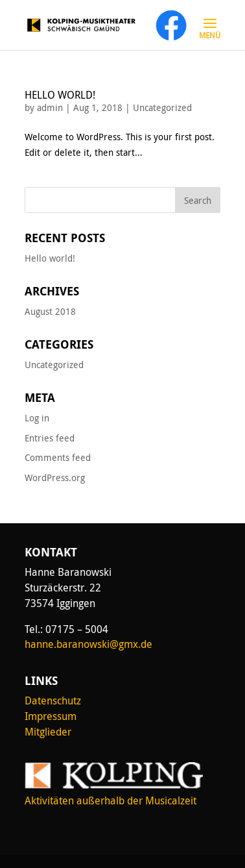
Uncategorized (162, 107)
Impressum (51, 716)
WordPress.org (55, 477)
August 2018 (50, 311)
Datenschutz (53, 701)
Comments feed (58, 457)
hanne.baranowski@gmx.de (88, 644)
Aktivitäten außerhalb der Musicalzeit (111, 800)
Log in (37, 418)
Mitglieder (48, 732)
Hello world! (60, 95)
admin (50, 107)
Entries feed (50, 438)
